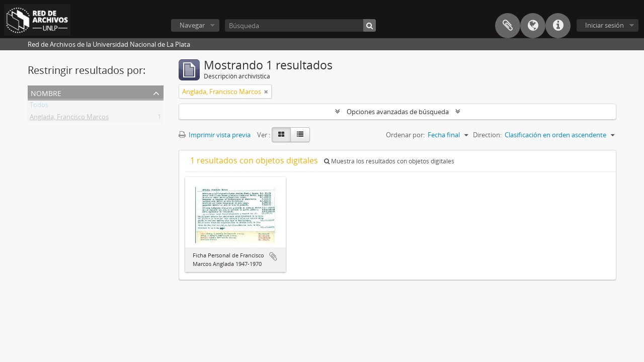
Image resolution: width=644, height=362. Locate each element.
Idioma (533, 26)
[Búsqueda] (300, 25)
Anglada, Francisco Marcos (69, 119)
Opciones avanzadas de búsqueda (398, 112)
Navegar (192, 25)
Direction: (487, 135)
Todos (39, 107)
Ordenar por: (405, 135)
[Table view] (300, 135)
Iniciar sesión (605, 25)
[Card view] (281, 135)
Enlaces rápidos (558, 26)
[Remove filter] (266, 92)
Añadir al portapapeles (273, 256)
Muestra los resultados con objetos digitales (389, 161)
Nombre (46, 92)
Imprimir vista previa (215, 135)
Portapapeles (508, 26)
